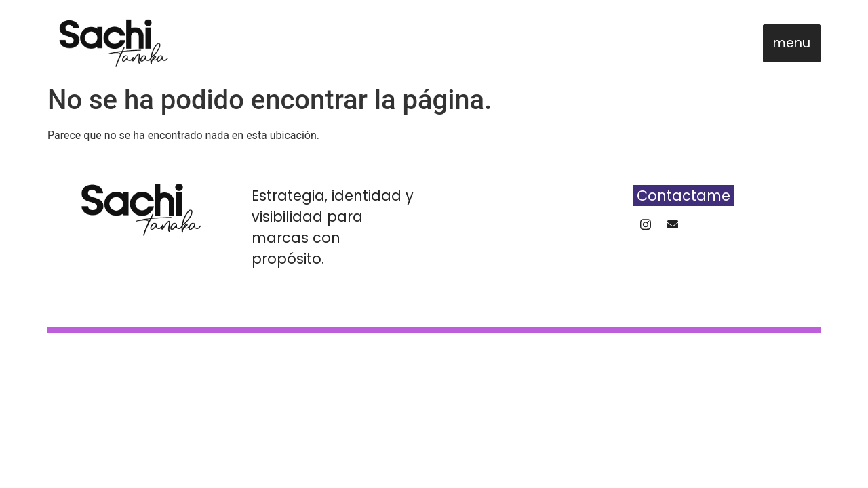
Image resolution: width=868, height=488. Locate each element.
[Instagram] (646, 227)
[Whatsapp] (673, 227)
